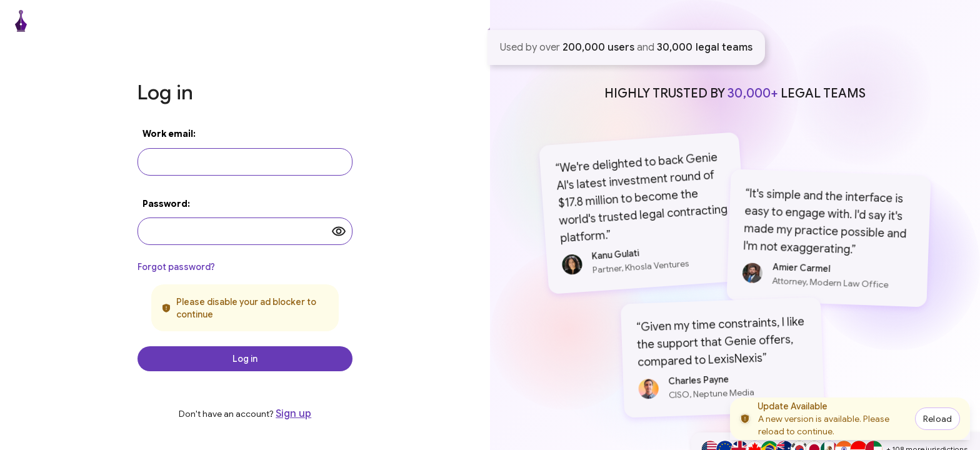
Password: (166, 204)
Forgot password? (176, 267)
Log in (245, 359)
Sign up (293, 414)
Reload (937, 419)
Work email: (169, 134)
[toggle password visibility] (339, 231)
